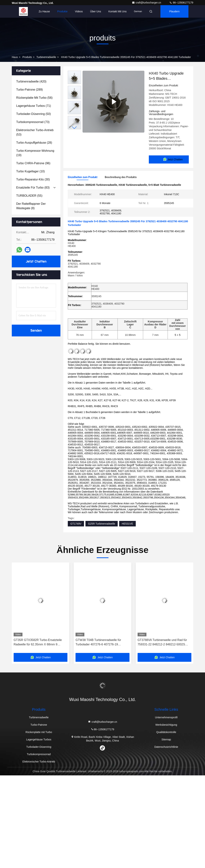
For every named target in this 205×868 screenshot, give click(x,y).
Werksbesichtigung (166, 724)
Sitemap (166, 739)
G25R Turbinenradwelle (102, 523)
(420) (31, 81)
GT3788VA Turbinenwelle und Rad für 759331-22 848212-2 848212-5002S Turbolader (162, 642)
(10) (30, 171)
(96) (33, 163)
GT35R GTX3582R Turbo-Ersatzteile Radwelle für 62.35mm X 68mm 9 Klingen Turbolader (38, 642)
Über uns (96, 11)
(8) (31, 206)
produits (27, 57)
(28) (34, 143)
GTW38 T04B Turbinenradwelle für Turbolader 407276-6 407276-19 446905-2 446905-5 (98, 642)
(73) (33, 122)
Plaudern (174, 11)
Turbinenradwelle (46, 57)
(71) (34, 106)
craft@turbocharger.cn (147, 3)
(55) (29, 196)
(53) (35, 132)
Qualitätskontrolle (166, 731)
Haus (15, 57)
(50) (34, 114)
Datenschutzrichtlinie (166, 746)
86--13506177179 (181, 3)
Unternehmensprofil (166, 717)
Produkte (62, 11)
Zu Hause (44, 11)
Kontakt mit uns (117, 11)
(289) (29, 90)
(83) (33, 188)
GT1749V (76, 523)
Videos (79, 11)
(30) (33, 179)
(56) (34, 98)
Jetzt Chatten (36, 261)
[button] (74, 128)
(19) (35, 153)
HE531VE (127, 523)
